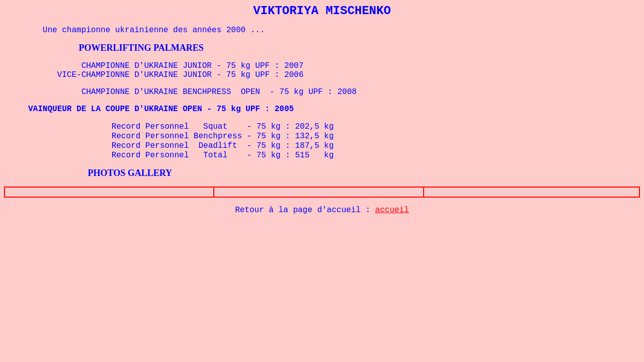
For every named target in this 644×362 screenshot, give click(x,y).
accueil (392, 210)
